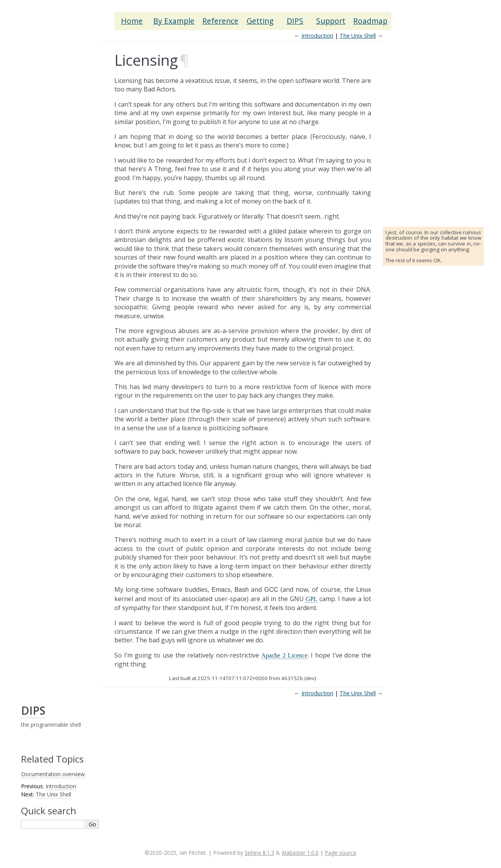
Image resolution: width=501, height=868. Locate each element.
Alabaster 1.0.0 (300, 853)
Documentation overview (53, 774)
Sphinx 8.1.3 (259, 853)
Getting (260, 21)
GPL (312, 599)
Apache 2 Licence (285, 655)
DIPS (295, 21)
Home (132, 21)
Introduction (317, 36)
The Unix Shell (358, 36)
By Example (174, 21)
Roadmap (370, 21)
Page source (341, 853)
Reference (220, 21)
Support (331, 21)
